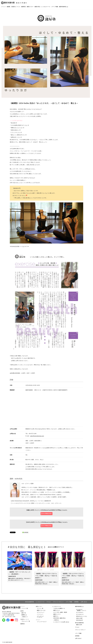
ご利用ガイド (25, 617)
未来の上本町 (79, 618)
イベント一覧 (25, 608)
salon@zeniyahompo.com (37, 436)
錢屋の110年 (79, 625)
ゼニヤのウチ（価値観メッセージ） (81, 610)
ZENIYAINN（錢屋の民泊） (60, 618)
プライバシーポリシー (58, 602)
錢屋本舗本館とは (64, 7)
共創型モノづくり (16, 7)
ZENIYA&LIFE (79, 620)
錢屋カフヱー (30, 7)
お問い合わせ (84, 602)
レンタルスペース (46, 7)
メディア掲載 (55, 7)
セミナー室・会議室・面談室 (60, 612)
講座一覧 (24, 613)
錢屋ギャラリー (57, 614)
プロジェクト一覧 (26, 621)
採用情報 (76, 602)
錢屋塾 (8, 7)
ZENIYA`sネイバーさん (82, 616)
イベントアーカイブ (42, 622)
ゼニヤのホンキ (80, 614)
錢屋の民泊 (37, 7)
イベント (4, 7)
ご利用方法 (56, 620)
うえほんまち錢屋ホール (59, 608)
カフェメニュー (41, 612)
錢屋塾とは (24, 615)
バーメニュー (40, 614)
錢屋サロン (56, 616)
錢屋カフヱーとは (41, 610)
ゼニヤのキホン (80, 612)
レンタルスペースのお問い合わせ (61, 622)
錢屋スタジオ (57, 610)
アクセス (49, 602)
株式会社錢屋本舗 (30, 602)
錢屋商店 (24, 7)
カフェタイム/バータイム (40, 617)
